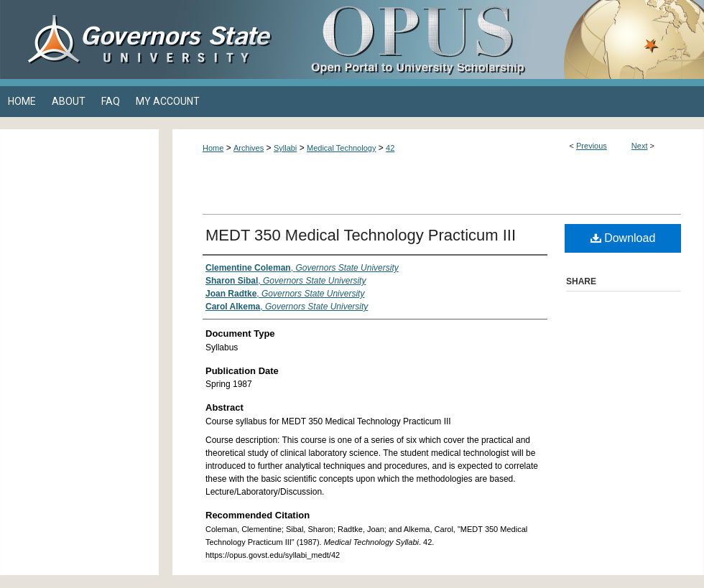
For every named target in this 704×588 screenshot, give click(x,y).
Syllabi (285, 148)
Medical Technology (341, 148)
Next (640, 146)
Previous (592, 146)
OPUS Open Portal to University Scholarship (496, 39)
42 (390, 148)
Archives (249, 148)
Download (623, 238)
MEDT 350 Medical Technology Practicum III (361, 235)
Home (213, 148)
